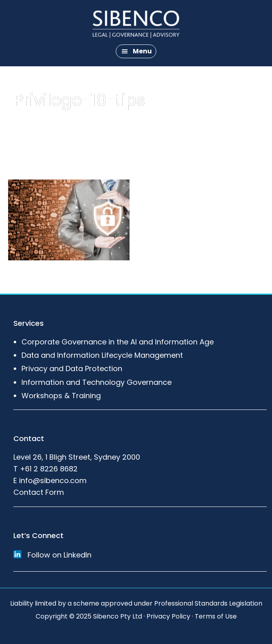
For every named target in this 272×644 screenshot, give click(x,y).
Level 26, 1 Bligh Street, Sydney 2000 (77, 457)
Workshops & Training (61, 396)
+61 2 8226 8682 (49, 469)
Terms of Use (216, 616)
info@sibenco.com (53, 480)
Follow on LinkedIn (52, 555)
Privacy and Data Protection (72, 368)
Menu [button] (142, 51)
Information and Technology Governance (97, 382)
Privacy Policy (168, 616)
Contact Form (39, 492)
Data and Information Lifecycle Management (102, 355)
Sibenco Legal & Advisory (136, 24)
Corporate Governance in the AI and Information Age (118, 342)
